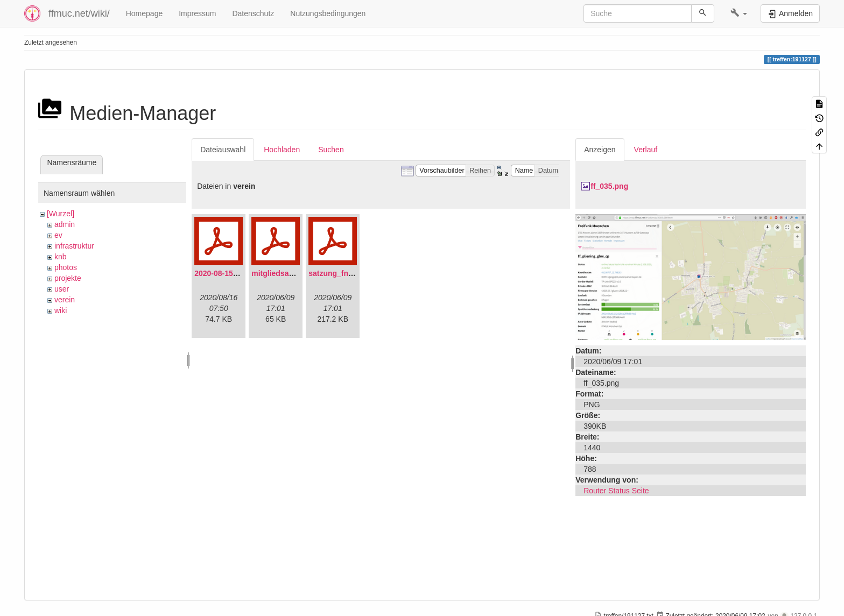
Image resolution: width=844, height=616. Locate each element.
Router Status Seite (616, 491)
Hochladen (282, 150)
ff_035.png (609, 186)
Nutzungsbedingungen (328, 13)
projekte (68, 278)
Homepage (145, 13)
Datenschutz (253, 13)
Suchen (331, 150)
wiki (61, 310)
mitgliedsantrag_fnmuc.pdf (300, 273)
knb (61, 257)
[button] (739, 13)
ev (58, 235)
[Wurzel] (61, 214)
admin (65, 224)
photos (66, 267)
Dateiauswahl (223, 150)
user (62, 289)
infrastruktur (74, 246)
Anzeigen (600, 150)
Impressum (197, 13)
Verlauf (646, 150)
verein (65, 300)
